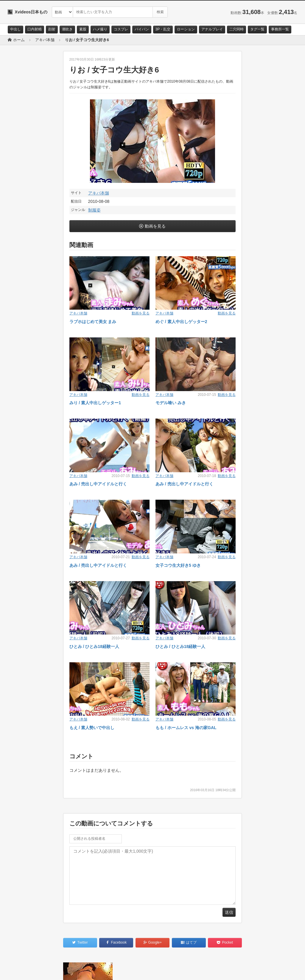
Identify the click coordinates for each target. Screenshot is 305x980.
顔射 (52, 29)
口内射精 (35, 29)
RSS (75, 970)
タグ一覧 (257, 29)
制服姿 (94, 210)
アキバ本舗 (99, 193)
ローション (186, 29)
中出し (15, 29)
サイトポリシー (52, 970)
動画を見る (155, 226)
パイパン (142, 29)
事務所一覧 (280, 29)
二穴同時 (236, 29)
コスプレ (121, 29)
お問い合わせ (23, 970)
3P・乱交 (163, 29)
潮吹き (67, 29)
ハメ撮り (100, 29)
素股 (83, 29)
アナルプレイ (212, 29)
